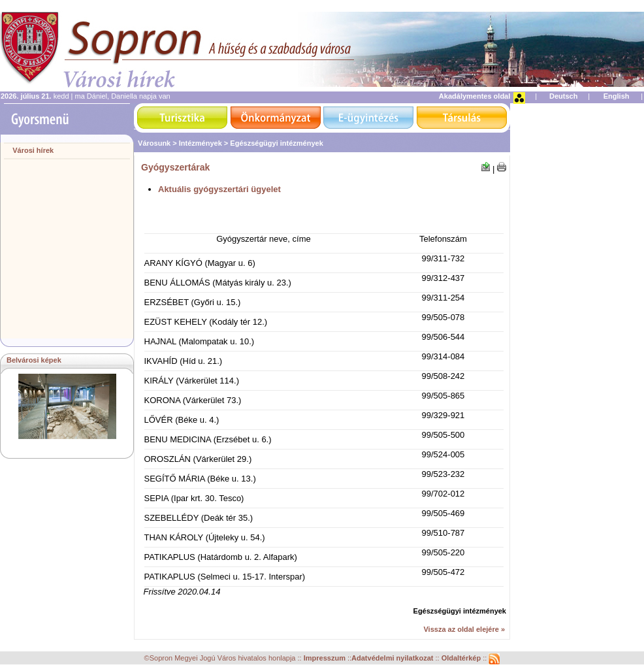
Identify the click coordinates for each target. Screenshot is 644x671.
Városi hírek (33, 150)
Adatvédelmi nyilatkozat (392, 658)
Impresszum (326, 658)
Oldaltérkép (462, 658)
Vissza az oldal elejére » (464, 629)
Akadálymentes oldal (475, 96)
